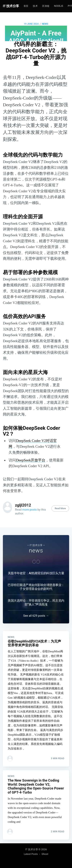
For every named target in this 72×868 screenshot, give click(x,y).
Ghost (45, 854)
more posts (30, 510)
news (45, 24)
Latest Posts (31, 854)
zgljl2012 (23, 505)
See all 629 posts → (36, 616)
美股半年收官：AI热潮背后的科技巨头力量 (36, 573)
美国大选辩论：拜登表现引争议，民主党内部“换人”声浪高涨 (36, 602)
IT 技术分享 (11, 6)
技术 (35, 6)
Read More (60, 508)
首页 (26, 6)
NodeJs (59, 6)
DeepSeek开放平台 (31, 460)
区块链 (46, 6)
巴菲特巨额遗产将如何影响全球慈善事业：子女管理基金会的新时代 (36, 587)
